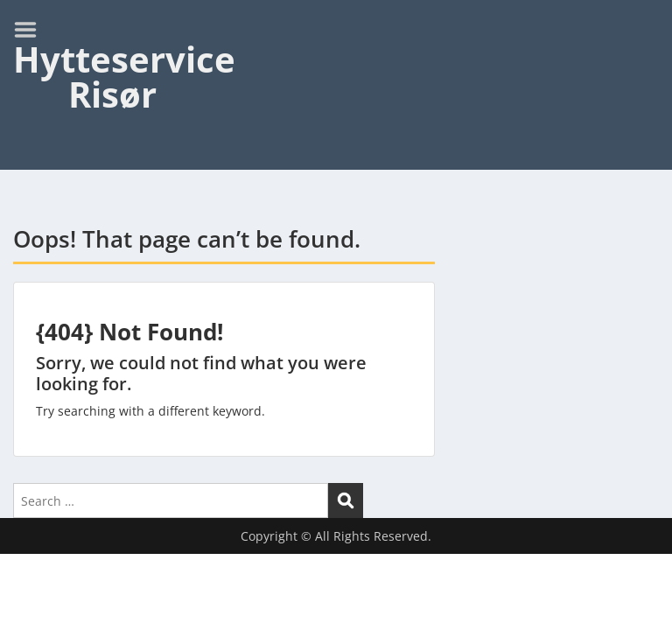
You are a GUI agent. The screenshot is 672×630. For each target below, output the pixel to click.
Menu (31, 30)
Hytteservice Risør (124, 77)
